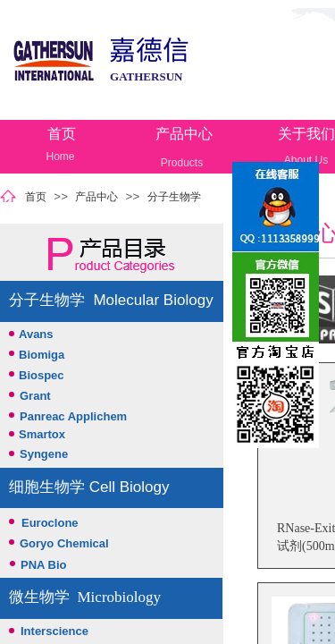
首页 (62, 134)
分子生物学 (174, 197)
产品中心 (184, 134)
